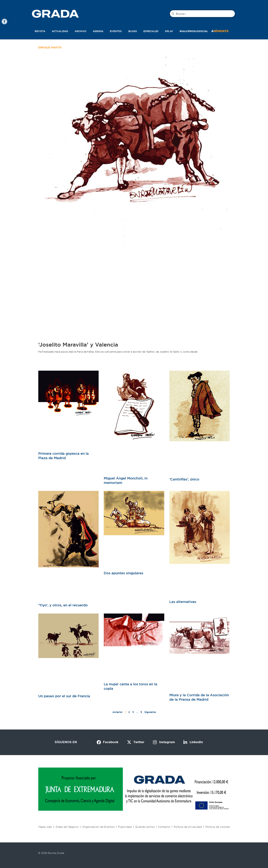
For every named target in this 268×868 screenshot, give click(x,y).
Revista (40, 31)
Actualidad (60, 31)
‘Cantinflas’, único (184, 479)
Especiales (151, 31)
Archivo (81, 31)
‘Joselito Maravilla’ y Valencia (78, 345)
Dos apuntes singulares (123, 573)
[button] (224, 31)
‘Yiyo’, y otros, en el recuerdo (63, 605)
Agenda (98, 31)
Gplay (169, 31)
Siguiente (150, 712)
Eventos (116, 31)
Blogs (133, 31)
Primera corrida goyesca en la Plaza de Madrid (63, 456)
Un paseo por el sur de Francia (64, 696)
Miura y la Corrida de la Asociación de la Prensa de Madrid (199, 697)
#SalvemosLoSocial (194, 31)
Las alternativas (183, 602)
